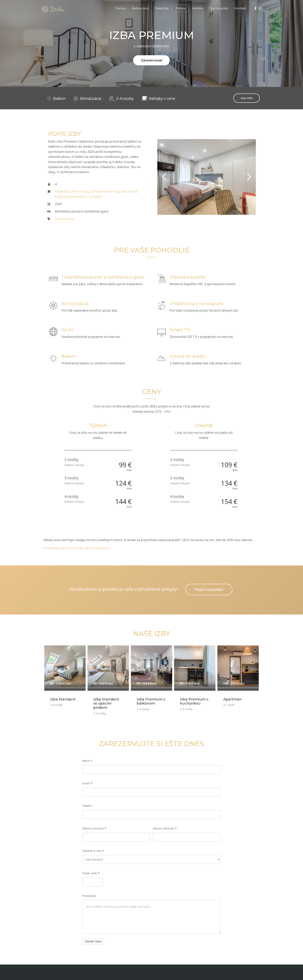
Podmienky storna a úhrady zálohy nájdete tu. (76, 548)
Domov (121, 8)
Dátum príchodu (94, 828)
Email (87, 783)
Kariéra (198, 8)
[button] (164, 177)
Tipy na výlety (219, 8)
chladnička (63, 191)
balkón (97, 197)
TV (89, 197)
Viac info (247, 98)
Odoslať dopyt (93, 941)
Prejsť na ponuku (209, 589)
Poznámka (89, 896)
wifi (123, 191)
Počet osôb (91, 873)
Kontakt (240, 8)
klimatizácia (77, 197)
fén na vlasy (80, 191)
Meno (87, 761)
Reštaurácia (140, 8)
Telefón (87, 806)
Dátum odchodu (165, 828)
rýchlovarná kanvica (105, 191)
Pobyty (181, 8)
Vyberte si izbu (93, 851)
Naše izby (162, 8)
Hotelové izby (65, 219)
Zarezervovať (151, 60)
